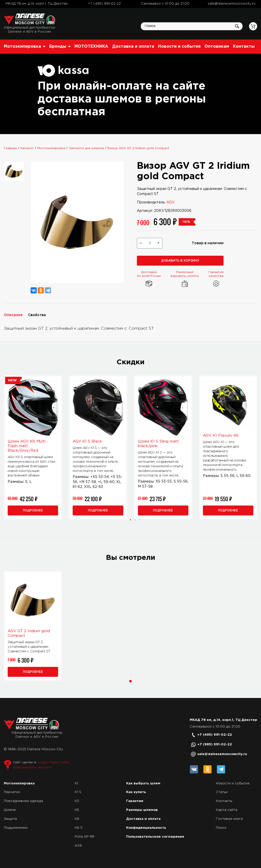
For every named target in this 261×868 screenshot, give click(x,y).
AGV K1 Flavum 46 (221, 436)
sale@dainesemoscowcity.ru (232, 4)
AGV (170, 202)
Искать (237, 26)
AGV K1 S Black (87, 441)
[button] (130, 520)
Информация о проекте (32, 767)
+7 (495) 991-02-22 (104, 4)
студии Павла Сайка (54, 762)
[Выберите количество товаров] (150, 243)
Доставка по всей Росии (149, 279)
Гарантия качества (216, 279)
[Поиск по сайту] (192, 26)
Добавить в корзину (180, 261)
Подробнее (33, 510)
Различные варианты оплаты (185, 279)
